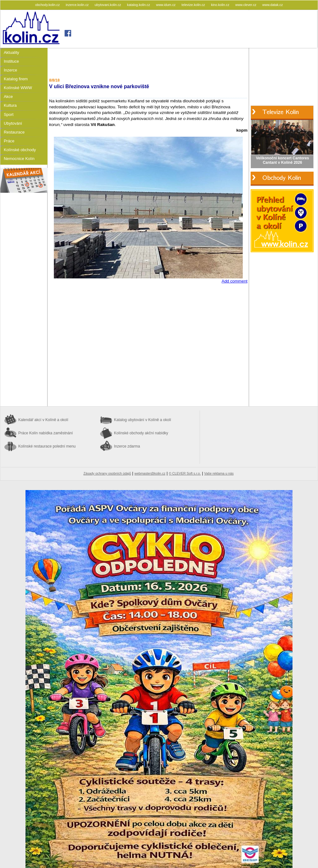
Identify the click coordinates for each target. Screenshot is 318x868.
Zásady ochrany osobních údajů (107, 473)
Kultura (10, 105)
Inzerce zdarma (127, 446)
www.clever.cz (246, 5)
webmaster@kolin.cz (150, 473)
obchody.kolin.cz (48, 5)
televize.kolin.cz (194, 5)
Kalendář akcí (43, 420)
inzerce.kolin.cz (78, 5)
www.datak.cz (273, 5)
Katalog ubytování (142, 420)
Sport (9, 114)
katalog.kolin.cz (139, 5)
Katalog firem (16, 79)
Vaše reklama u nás (219, 473)
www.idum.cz (166, 5)
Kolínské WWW (18, 88)
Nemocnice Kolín (19, 159)
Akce (8, 97)
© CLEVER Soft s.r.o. (185, 473)
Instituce (11, 61)
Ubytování (13, 123)
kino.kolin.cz (221, 5)
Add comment (235, 281)
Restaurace (14, 132)
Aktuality (11, 52)
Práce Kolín (45, 433)
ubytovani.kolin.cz (108, 5)
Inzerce (10, 70)
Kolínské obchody (20, 150)
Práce (9, 141)
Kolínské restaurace (47, 446)
